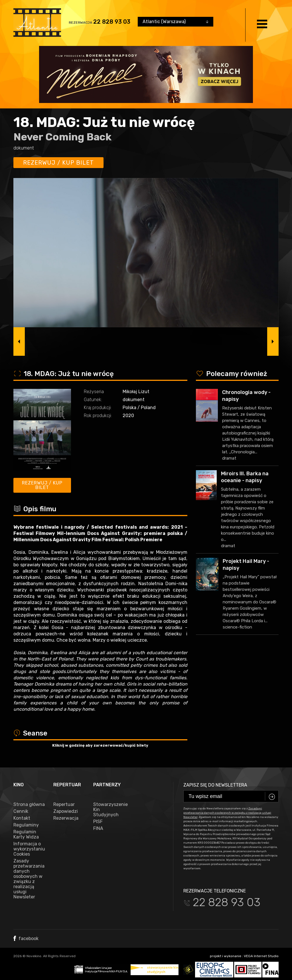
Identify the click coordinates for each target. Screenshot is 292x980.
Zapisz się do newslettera (215, 785)
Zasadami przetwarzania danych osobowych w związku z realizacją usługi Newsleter (227, 813)
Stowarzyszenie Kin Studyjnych (109, 810)
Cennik (21, 811)
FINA (98, 829)
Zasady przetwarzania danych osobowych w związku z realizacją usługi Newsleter (29, 879)
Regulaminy (26, 825)
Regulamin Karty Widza (26, 834)
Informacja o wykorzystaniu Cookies (29, 849)
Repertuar (64, 805)
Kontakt (22, 818)
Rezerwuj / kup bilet (58, 163)
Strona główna (29, 805)
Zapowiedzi (66, 811)
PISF (98, 822)
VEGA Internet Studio (261, 956)
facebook (26, 938)
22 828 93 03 (112, 22)
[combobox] (176, 22)
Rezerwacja (66, 818)
